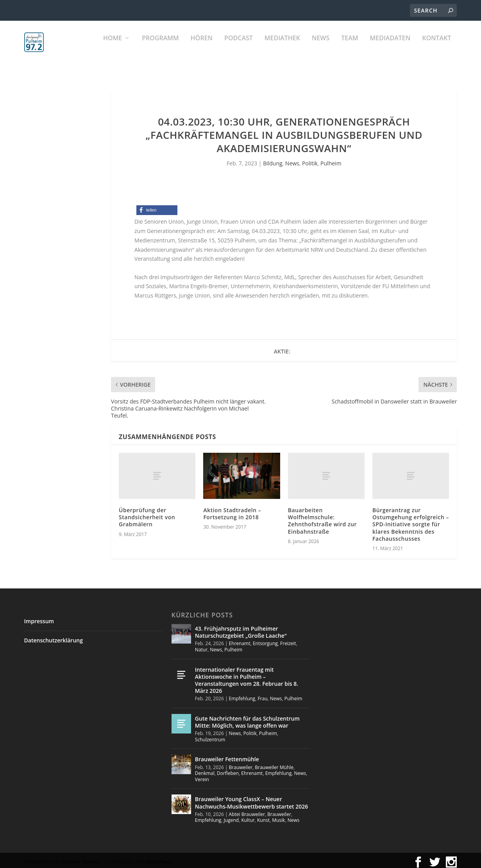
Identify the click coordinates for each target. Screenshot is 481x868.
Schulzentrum (210, 736)
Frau (262, 695)
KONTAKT (436, 47)
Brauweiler (241, 764)
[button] (157, 207)
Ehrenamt (240, 640)
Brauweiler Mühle (274, 764)
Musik (278, 817)
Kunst (263, 817)
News (321, 47)
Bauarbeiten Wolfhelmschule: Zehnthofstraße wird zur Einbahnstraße (322, 517)
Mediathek (282, 47)
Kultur (248, 817)
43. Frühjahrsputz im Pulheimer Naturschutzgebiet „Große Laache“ (241, 629)
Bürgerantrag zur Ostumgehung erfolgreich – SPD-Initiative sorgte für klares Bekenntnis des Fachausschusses (411, 521)
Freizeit (288, 640)
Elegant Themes (81, 858)
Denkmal (205, 770)
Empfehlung (242, 695)
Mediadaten (390, 47)
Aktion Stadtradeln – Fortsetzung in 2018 (232, 510)
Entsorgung (265, 640)
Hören (202, 47)
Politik (310, 160)
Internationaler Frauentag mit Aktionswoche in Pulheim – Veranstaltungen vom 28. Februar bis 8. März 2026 (247, 677)
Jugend (232, 817)
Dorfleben (228, 770)
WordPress (159, 858)
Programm (160, 47)
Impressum (39, 618)
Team (350, 47)
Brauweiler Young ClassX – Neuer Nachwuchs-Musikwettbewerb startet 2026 (251, 799)
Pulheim (331, 160)
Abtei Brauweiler (247, 811)
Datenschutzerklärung (54, 637)
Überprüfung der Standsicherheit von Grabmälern (147, 514)
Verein (202, 776)
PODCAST (239, 47)
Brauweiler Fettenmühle (227, 756)
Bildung (273, 160)
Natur (201, 646)
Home (113, 47)
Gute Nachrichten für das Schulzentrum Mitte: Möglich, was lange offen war (247, 718)
